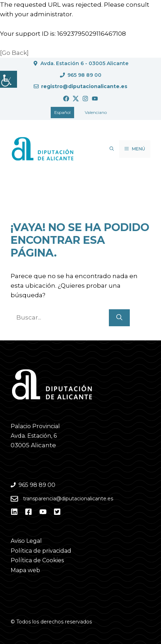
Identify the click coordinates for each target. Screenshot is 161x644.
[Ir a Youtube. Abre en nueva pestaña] (95, 99)
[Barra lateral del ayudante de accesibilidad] (9, 79)
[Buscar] (119, 318)
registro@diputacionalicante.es (84, 86)
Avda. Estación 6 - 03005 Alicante (84, 63)
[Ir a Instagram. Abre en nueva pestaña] (85, 99)
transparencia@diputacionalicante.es (68, 499)
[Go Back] (14, 53)
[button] (112, 149)
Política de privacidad (41, 551)
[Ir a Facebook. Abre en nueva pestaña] (66, 99)
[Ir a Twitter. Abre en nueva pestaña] (76, 99)
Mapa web (25, 570)
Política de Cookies (37, 560)
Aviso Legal (26, 541)
